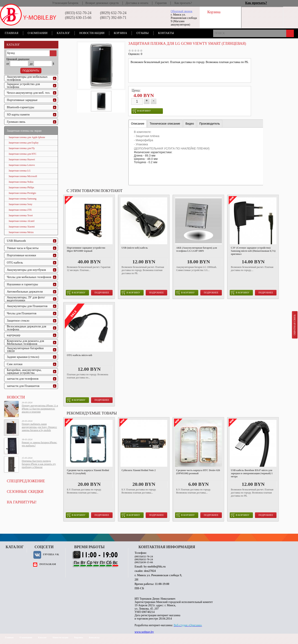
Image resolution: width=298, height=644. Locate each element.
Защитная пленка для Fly (22, 148)
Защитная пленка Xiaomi (22, 227)
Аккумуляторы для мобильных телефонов (27, 78)
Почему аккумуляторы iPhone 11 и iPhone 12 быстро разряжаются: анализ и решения (40, 409)
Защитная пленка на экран (24, 131)
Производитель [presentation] (210, 124)
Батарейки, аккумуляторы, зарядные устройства (24, 371)
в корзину (142, 111)
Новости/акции (92, 33)
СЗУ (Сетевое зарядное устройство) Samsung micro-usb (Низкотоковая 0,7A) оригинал (253, 251)
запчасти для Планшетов (23, 386)
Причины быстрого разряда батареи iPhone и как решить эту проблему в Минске (39, 464)
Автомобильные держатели (25, 292)
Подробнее (102, 293)
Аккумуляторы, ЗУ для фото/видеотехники (26, 299)
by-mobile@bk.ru (155, 567)
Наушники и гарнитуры (22, 284)
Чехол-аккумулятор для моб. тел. (28, 93)
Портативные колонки (21, 255)
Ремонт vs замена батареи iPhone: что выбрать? (39, 444)
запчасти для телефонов (23, 379)
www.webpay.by (144, 632)
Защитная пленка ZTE (20, 210)
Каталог (63, 33)
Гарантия (161, 3)
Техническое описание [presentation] (165, 124)
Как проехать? (183, 3)
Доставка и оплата (137, 3)
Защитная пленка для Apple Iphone (27, 137)
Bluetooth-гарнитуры (20, 107)
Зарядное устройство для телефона (23, 85)
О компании (38, 33)
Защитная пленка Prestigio (22, 193)
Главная (12, 33)
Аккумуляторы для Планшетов (27, 306)
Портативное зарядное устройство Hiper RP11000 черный (86, 249)
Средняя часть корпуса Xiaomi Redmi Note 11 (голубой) (88, 472)
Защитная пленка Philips (21, 187)
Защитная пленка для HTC (22, 154)
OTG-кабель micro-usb (79, 355)
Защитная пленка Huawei (22, 159)
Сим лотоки (15, 364)
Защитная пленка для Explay (23, 143)
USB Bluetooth (16, 241)
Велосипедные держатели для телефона (26, 328)
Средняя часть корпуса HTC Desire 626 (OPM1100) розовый (198, 472)
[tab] (138, 124)
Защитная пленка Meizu (21, 232)
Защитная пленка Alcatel (21, 221)
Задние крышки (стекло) (23, 357)
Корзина (120, 33)
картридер (14, 335)
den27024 (150, 571)
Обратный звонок (181, 11)
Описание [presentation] (138, 124)
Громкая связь (16, 122)
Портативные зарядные (22, 100)
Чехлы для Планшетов (22, 313)
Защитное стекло (18, 321)
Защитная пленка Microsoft (23, 176)
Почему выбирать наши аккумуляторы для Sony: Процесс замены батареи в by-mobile (39, 427)
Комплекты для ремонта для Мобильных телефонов (25, 342)
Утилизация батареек (65, 3)
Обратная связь (294, 325)
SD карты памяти (18, 114)
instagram (48, 564)
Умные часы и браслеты (23, 248)
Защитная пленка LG (20, 171)
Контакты (166, 33)
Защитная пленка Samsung (22, 199)
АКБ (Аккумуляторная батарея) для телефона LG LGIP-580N (196, 249)
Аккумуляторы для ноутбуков (26, 270)
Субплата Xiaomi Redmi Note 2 (139, 470)
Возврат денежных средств (102, 3)
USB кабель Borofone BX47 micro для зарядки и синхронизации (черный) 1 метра (252, 473)
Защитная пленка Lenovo (22, 165)
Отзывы (142, 33)
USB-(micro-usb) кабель (135, 248)
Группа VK (51, 554)
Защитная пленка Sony (20, 204)
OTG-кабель (15, 262)
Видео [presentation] (190, 124)
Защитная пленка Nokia (21, 182)
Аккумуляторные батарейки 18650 (25, 350)
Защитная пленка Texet (21, 215)
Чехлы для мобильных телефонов (29, 277)
